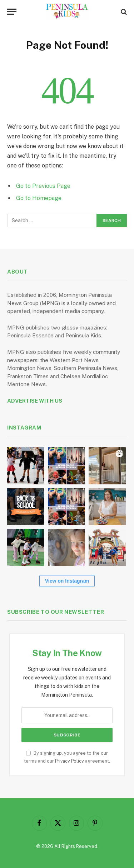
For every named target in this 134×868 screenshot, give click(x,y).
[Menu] (12, 12)
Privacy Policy (70, 761)
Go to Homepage (39, 198)
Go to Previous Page (43, 186)
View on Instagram (67, 581)
